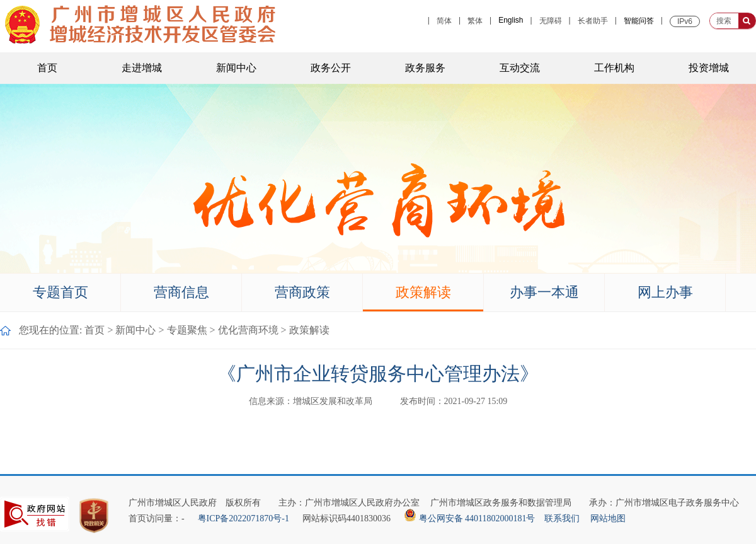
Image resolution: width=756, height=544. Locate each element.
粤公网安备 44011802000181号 (471, 518)
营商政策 (302, 292)
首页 (47, 68)
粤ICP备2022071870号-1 (243, 518)
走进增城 (142, 68)
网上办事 (665, 292)
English (511, 20)
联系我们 (562, 518)
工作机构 (614, 68)
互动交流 (520, 68)
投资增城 (709, 68)
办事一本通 (544, 292)
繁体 (475, 21)
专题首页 (60, 292)
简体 (444, 21)
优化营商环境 (248, 330)
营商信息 (181, 292)
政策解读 (423, 292)
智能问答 (639, 21)
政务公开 (331, 68)
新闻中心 (236, 68)
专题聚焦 (187, 330)
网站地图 (608, 518)
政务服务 (425, 68)
